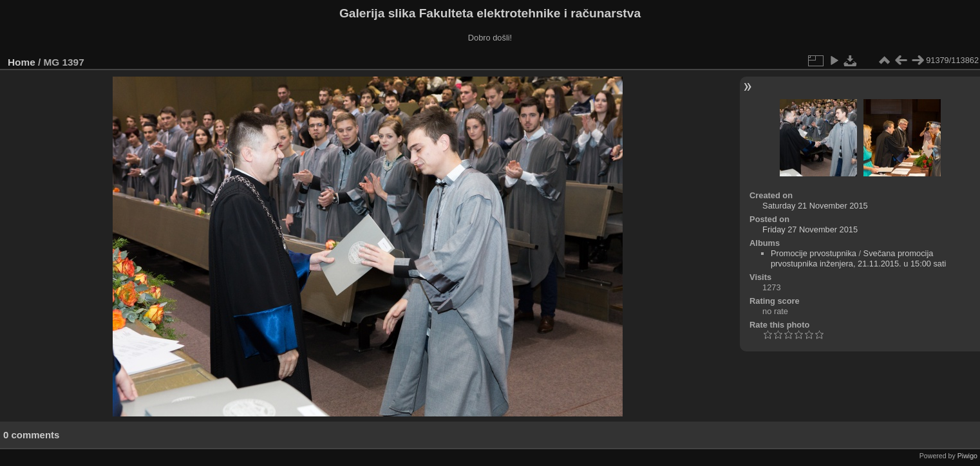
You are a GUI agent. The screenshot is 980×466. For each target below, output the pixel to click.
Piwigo (967, 456)
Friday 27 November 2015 (810, 229)
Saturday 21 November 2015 (815, 206)
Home (22, 62)
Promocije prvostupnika (814, 253)
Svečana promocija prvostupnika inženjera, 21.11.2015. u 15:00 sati (858, 258)
